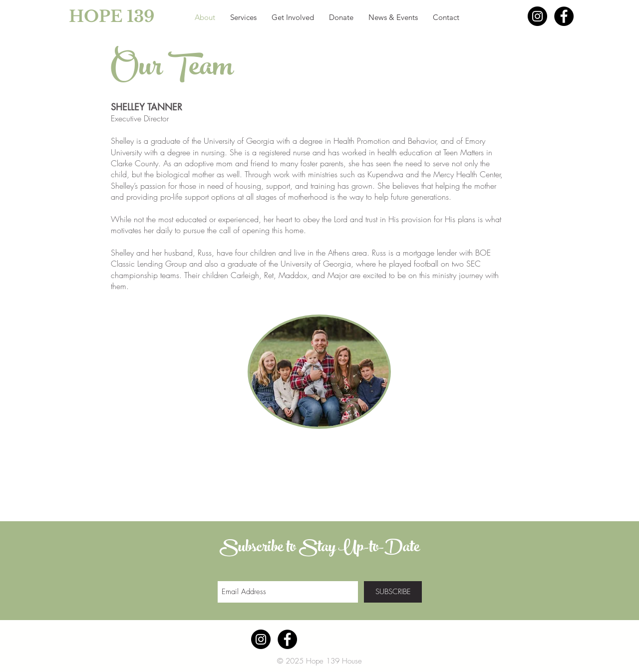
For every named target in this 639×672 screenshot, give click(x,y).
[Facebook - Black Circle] (564, 16)
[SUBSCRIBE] (393, 592)
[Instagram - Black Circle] (537, 16)
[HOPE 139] (90, 16)
